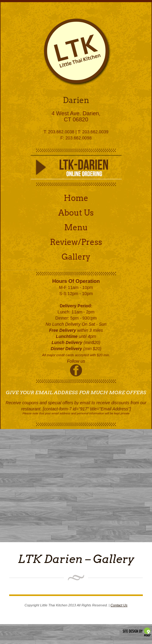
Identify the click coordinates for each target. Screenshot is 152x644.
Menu (76, 227)
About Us (76, 213)
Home (76, 198)
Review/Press (76, 242)
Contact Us (119, 605)
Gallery (76, 257)
